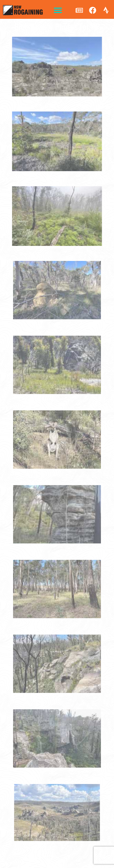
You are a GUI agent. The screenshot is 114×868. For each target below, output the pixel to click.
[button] (58, 10)
